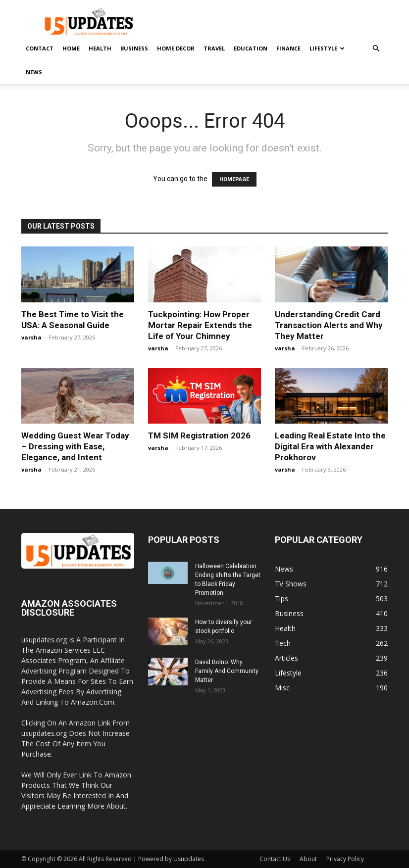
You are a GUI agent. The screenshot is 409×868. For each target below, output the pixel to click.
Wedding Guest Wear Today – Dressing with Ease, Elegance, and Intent (75, 446)
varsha (31, 337)
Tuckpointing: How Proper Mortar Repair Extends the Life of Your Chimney (200, 325)
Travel (214, 48)
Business (134, 48)
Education (251, 48)
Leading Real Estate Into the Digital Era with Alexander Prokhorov (330, 446)
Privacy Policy (345, 859)
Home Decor (176, 48)
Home (71, 48)
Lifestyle (327, 48)
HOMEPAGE (234, 179)
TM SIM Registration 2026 (199, 435)
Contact (40, 48)
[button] (376, 49)
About (308, 859)
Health (100, 48)
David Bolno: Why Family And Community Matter (227, 671)
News (34, 72)
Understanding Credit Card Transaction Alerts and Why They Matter (329, 325)
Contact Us (275, 859)
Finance (288, 48)
